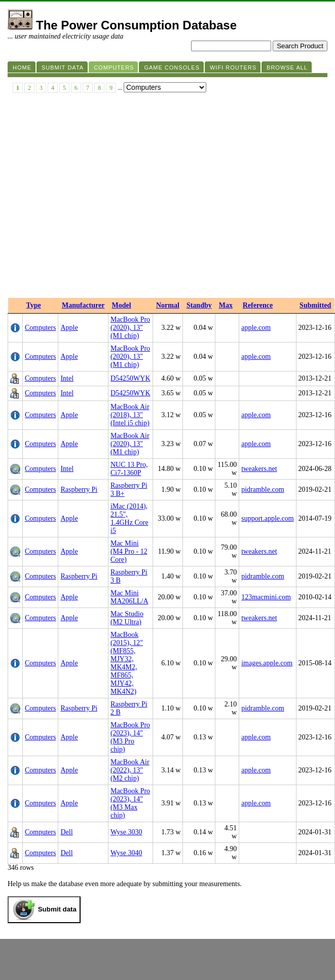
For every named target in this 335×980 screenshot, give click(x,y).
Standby (199, 305)
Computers (40, 328)
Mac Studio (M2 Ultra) (127, 618)
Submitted (315, 305)
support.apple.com (267, 518)
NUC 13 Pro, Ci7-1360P (129, 469)
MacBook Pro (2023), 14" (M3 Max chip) (130, 803)
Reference (258, 305)
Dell (66, 832)
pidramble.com (263, 489)
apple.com (256, 328)
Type (34, 305)
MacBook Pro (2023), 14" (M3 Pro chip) (130, 737)
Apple (69, 328)
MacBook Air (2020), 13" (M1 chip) (130, 444)
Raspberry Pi (79, 489)
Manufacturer (83, 305)
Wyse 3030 (126, 832)
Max (226, 305)
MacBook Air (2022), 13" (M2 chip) (130, 770)
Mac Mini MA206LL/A (129, 597)
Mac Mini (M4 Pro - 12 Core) (129, 551)
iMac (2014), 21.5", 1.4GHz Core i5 (129, 518)
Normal (168, 305)
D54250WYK (131, 378)
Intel (67, 378)
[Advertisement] (95, 198)
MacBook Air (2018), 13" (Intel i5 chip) (130, 415)
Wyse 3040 (126, 853)
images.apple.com (267, 663)
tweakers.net (259, 469)
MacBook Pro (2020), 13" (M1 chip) (130, 328)
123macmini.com (266, 597)
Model (121, 305)
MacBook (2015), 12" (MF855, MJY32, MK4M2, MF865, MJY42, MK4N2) (127, 663)
